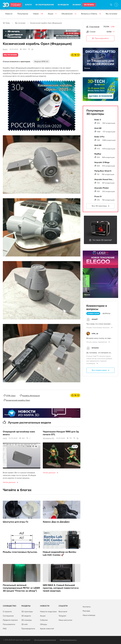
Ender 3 (98, 120)
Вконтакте (63, 612)
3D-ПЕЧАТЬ (89, 5)
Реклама (7, 36)
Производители (28, 629)
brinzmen (95, 348)
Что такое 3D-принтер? (102, 240)
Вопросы (106, 314)
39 (32, 49)
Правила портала (10, 620)
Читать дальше (9, 482)
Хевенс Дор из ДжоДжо (56, 522)
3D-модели (26, 616)
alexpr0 (95, 319)
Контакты (87, 607)
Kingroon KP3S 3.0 (41, 61)
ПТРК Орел (11, 396)
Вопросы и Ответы (91, 14)
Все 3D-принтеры (99, 206)
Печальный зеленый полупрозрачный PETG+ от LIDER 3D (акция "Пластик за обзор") (21, 588)
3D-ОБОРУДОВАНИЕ (45, 5)
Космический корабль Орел (18, 400)
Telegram (62, 616)
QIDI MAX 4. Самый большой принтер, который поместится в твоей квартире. (61, 588)
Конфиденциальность (68, 640)
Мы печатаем (113, 14)
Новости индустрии (48, 612)
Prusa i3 (98, 196)
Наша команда (89, 615)
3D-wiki (25, 624)
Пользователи (9, 624)
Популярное (23, 14)
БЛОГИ (28, 5)
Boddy (5, 49)
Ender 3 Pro (99, 137)
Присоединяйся (100, 38)
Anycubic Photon (102, 188)
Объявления (69, 14)
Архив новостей (47, 629)
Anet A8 (98, 128)
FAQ (5, 629)
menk (5, 438)
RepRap (98, 154)
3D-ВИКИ (77, 5)
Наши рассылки (65, 620)
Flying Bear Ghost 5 (103, 171)
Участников (94, 27)
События (44, 620)
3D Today (6, 23)
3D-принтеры (27, 612)
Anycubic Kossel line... (104, 179)
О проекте (7, 612)
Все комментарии (99, 370)
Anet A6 (98, 145)
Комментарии (93, 314)
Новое (38, 14)
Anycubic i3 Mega (102, 162)
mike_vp (95, 333)
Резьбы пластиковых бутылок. (20, 552)
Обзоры (43, 624)
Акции (52, 14)
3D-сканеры (27, 620)
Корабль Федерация (31, 396)
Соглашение (8, 616)
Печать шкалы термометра (97, 342)
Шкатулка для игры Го (15, 522)
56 (78, 438)
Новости (9, 14)
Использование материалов (45, 640)
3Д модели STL (49, 438)
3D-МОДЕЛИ (63, 5)
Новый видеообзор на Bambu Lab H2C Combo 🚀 (59, 554)
